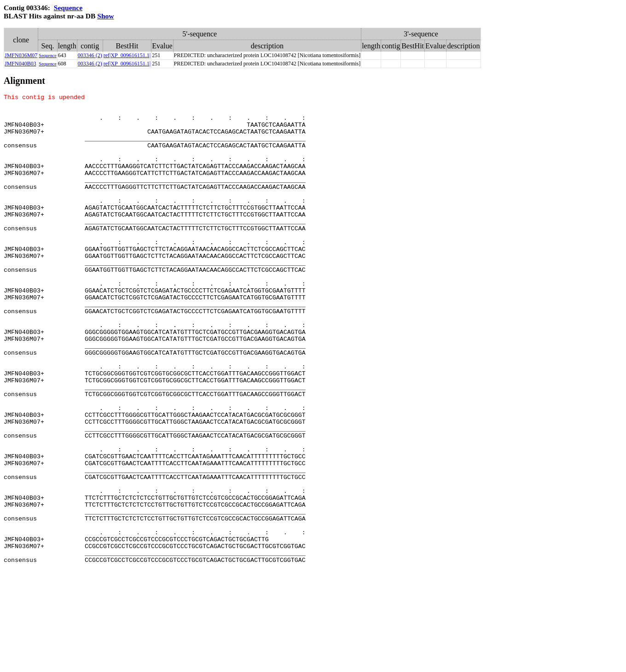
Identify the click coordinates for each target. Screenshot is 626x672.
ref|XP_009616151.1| (127, 55)
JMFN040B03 (20, 64)
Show (105, 16)
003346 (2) (90, 55)
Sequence (68, 8)
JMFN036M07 (21, 55)
